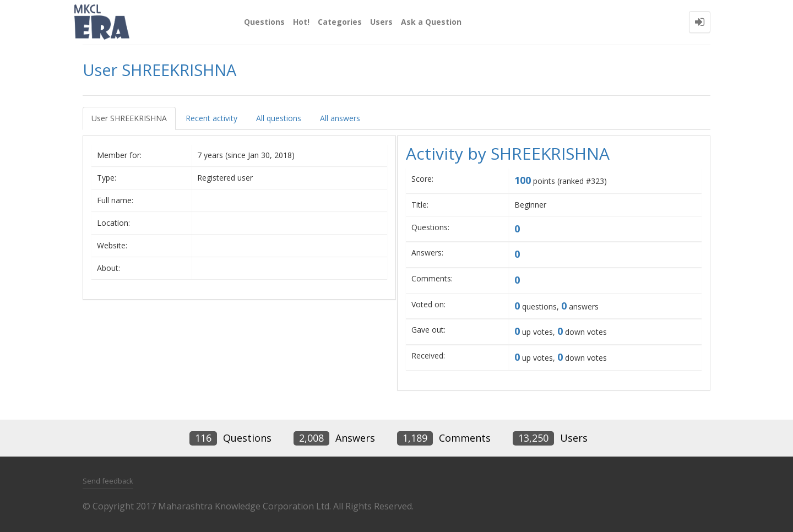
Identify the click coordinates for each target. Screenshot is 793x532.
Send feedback (108, 481)
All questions (279, 118)
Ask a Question (431, 22)
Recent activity (211, 118)
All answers (340, 118)
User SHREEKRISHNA (129, 118)
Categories (340, 22)
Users (381, 22)
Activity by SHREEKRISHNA (508, 153)
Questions (264, 22)
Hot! (301, 22)
